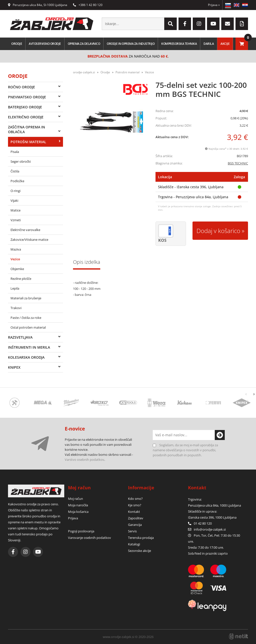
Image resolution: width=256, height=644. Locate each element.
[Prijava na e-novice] (220, 435)
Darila (209, 44)
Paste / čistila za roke (26, 318)
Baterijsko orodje (25, 107)
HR (245, 5)
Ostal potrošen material (28, 327)
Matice (15, 210)
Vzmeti (16, 220)
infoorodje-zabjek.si (210, 529)
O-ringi (15, 191)
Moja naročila (78, 505)
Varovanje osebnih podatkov (89, 538)
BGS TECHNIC (238, 163)
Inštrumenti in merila (29, 347)
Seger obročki (21, 161)
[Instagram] (199, 24)
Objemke (17, 269)
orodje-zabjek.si (84, 72)
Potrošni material (28, 142)
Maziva (16, 249)
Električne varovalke (25, 230)
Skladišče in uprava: (203, 511)
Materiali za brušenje (26, 298)
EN (236, 5)
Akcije (225, 44)
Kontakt (134, 512)
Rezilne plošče (21, 279)
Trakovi (16, 308)
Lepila (15, 288)
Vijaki (14, 200)
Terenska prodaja (141, 538)
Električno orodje (26, 117)
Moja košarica (78, 512)
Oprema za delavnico (84, 44)
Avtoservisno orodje (45, 44)
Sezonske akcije (139, 551)
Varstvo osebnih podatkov (84, 460)
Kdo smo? (135, 499)
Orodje (17, 44)
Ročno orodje (21, 87)
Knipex (14, 367)
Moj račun (75, 499)
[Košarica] (242, 44)
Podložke (17, 181)
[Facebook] (185, 24)
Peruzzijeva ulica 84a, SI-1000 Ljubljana (38, 5)
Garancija (135, 525)
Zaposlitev (136, 518)
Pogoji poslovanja (81, 531)
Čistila (15, 171)
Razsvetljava (20, 337)
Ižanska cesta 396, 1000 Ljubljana (212, 517)
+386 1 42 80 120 (88, 5)
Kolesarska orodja (26, 357)
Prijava (214, 5)
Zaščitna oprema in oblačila (26, 129)
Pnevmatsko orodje (27, 97)
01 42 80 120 (200, 523)
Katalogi (134, 544)
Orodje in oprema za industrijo (131, 44)
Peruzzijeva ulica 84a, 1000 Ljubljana (214, 505)
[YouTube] (213, 24)
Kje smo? (135, 505)
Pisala (15, 152)
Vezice (15, 259)
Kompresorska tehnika (179, 44)
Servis (132, 531)
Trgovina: (195, 499)
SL (228, 5)
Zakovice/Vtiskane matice (29, 240)
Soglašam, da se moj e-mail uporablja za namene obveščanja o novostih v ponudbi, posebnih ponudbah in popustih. (185, 450)
